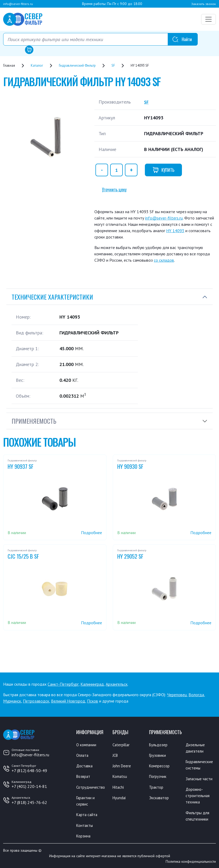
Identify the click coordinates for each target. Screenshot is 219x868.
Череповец (177, 695)
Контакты (85, 825)
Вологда (196, 695)
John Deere (122, 766)
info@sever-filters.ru (18, 4)
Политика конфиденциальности (191, 861)
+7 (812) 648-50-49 (29, 771)
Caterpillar (122, 745)
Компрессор (160, 766)
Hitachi (119, 787)
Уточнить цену (114, 189)
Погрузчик (158, 776)
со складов (164, 260)
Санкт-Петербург (63, 684)
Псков (93, 701)
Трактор (156, 787)
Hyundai (119, 797)
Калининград (92, 684)
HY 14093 (175, 231)
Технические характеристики (52, 297)
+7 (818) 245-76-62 (29, 802)
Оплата (83, 755)
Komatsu (121, 776)
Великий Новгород (68, 701)
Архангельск (117, 684)
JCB (116, 755)
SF (147, 102)
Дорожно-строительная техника (198, 795)
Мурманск (12, 701)
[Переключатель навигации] (208, 19)
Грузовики (158, 755)
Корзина (84, 835)
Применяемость (34, 421)
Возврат (84, 776)
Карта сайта (87, 814)
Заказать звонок (203, 4)
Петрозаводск (36, 701)
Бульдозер (159, 745)
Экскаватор (159, 797)
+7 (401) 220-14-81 (29, 786)
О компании (87, 745)
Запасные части (200, 778)
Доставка (85, 766)
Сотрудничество (91, 787)
